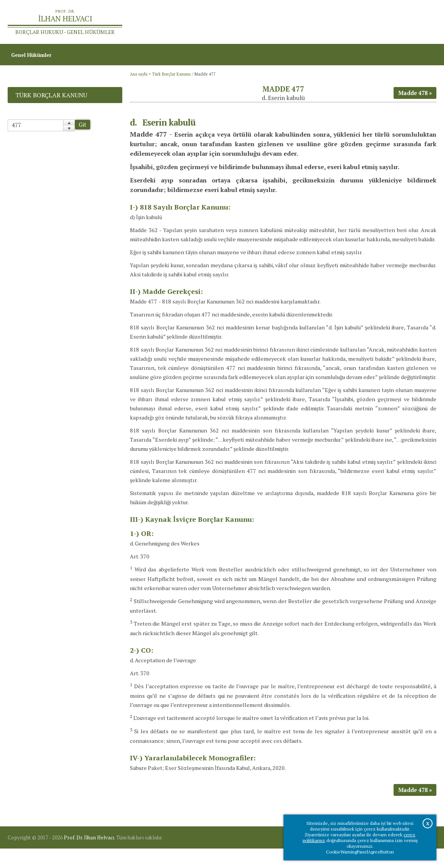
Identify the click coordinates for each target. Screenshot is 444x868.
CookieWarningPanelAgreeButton (360, 852)
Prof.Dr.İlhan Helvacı (380, 23)
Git (83, 128)
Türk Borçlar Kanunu (171, 77)
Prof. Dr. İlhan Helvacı (89, 857)
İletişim (423, 23)
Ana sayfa (334, 23)
